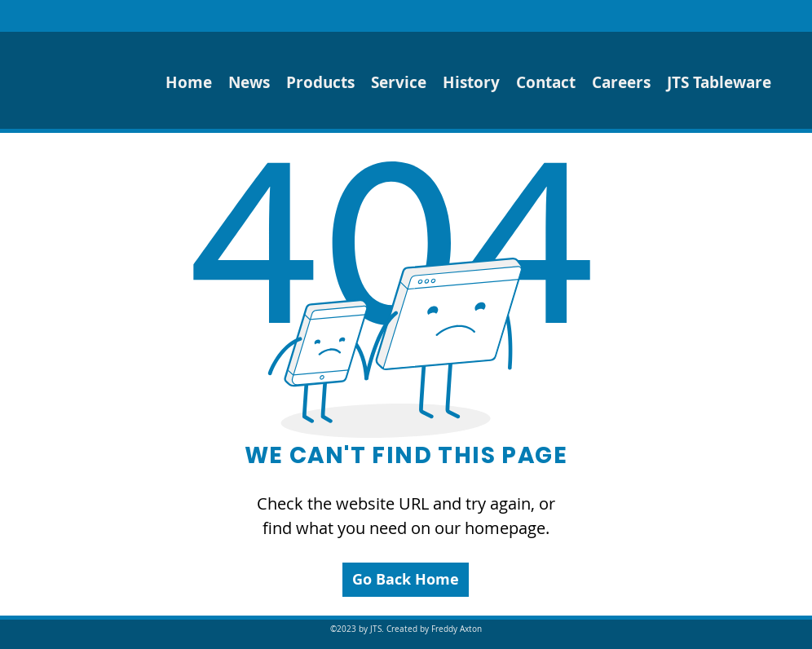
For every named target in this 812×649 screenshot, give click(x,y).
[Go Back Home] (406, 580)
